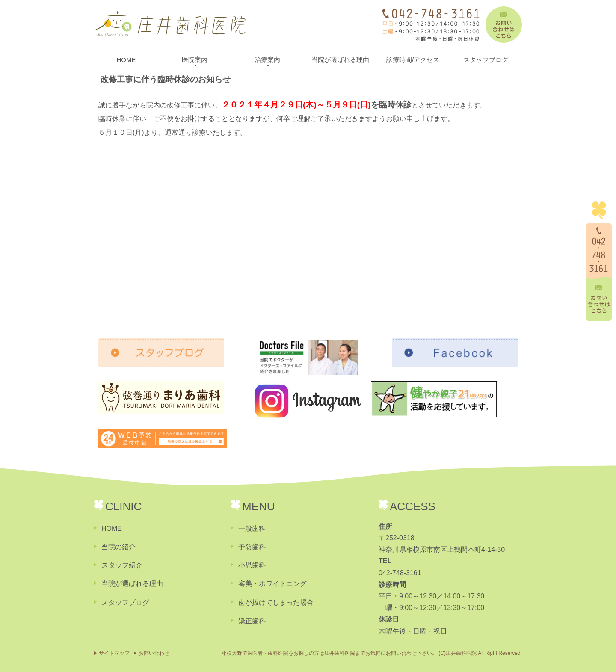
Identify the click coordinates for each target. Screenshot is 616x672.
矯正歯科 (252, 621)
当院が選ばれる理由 (340, 60)
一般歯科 (252, 528)
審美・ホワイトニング (272, 584)
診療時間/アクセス (413, 60)
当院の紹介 (118, 547)
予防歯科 (252, 547)
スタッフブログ (486, 60)
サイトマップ (114, 653)
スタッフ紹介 (122, 565)
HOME (126, 60)
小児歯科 (252, 565)
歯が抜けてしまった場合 (276, 602)
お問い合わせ (154, 653)
